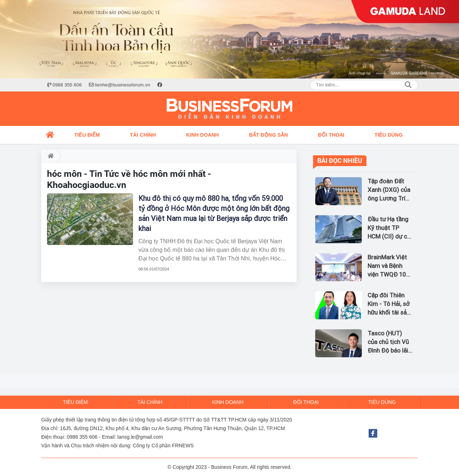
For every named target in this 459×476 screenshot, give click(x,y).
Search (408, 85)
